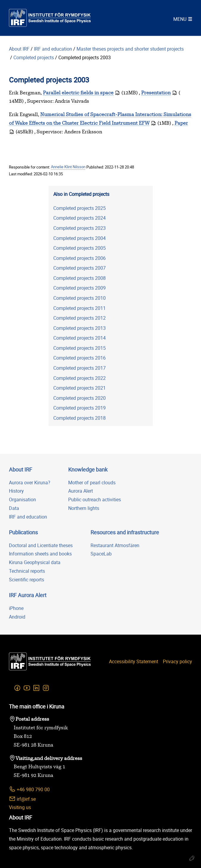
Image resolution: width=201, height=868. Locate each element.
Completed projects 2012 (80, 318)
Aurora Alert (81, 491)
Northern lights (84, 508)
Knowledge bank (88, 469)
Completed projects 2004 (80, 238)
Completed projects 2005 (80, 248)
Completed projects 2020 (80, 398)
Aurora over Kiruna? (30, 483)
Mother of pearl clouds (92, 483)
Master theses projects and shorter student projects (131, 49)
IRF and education (53, 49)
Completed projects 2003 (85, 57)
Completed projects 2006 (80, 258)
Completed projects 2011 (80, 308)
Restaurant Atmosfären (115, 545)
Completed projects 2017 (80, 368)
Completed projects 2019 (80, 408)
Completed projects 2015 (80, 348)
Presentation (156, 93)
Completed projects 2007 (80, 268)
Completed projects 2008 (80, 278)
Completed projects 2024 (80, 218)
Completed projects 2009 (80, 288)
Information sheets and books (40, 554)
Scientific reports (27, 580)
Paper (181, 123)
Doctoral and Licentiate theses (41, 545)
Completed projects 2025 (80, 208)
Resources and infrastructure (125, 532)
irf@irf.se (22, 799)
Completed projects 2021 (80, 388)
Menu (180, 19)
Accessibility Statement (134, 661)
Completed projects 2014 (80, 338)
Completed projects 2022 (80, 378)
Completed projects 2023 (80, 228)
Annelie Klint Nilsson (68, 167)
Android (17, 617)
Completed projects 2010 (80, 298)
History (16, 491)
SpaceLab (101, 554)
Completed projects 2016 (80, 358)
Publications (23, 532)
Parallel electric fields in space (78, 93)
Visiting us (20, 807)
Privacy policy (177, 661)
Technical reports (27, 571)
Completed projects (34, 57)
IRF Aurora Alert (28, 595)
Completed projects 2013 (80, 328)
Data (14, 508)
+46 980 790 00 (29, 789)
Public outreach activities (95, 499)
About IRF (19, 49)
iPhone (16, 608)
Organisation (22, 499)
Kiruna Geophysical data (35, 562)
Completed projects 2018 (80, 418)
